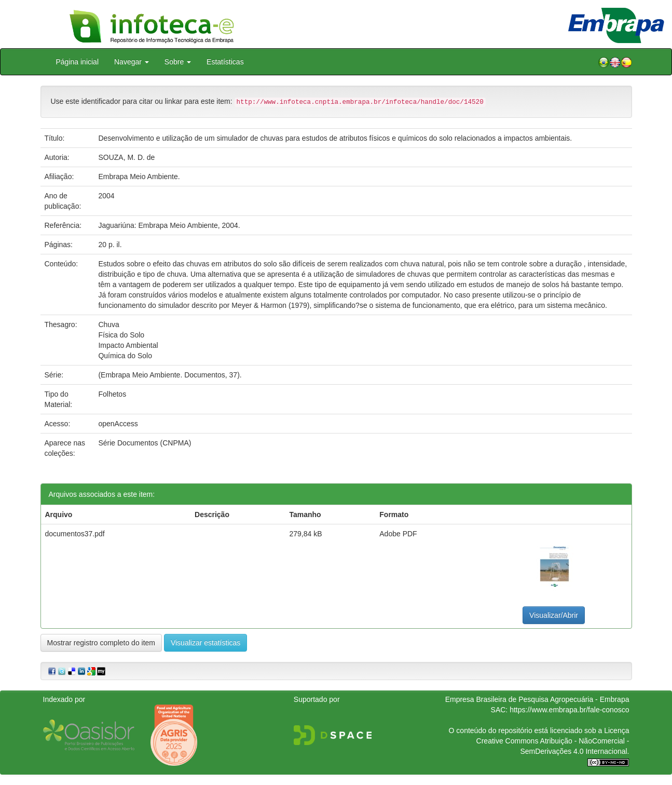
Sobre (178, 62)
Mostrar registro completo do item (101, 643)
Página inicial (78, 62)
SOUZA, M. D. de (126, 157)
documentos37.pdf (75, 534)
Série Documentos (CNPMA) (145, 443)
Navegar (132, 62)
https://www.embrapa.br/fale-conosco (569, 710)
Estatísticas (225, 62)
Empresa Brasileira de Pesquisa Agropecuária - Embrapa (537, 699)
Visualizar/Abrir (554, 615)
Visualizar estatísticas (205, 643)
